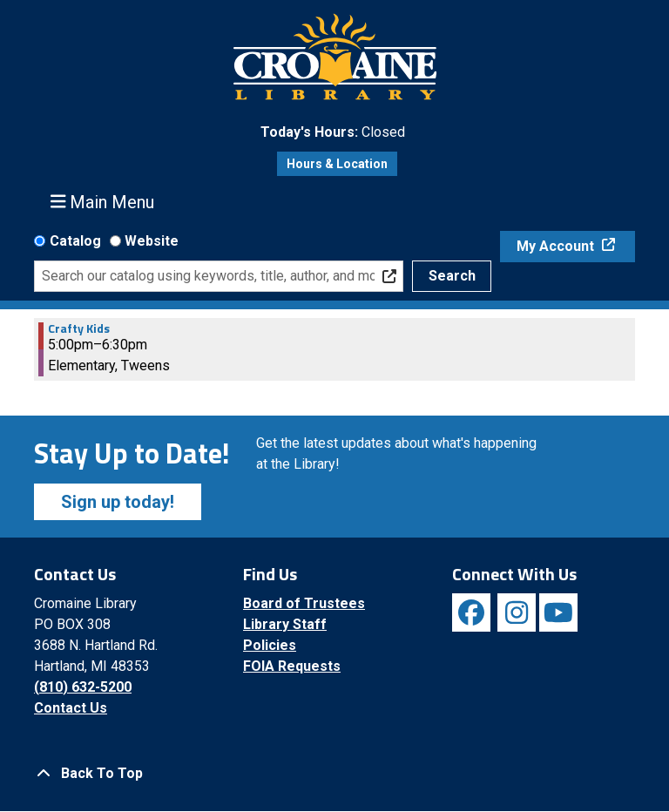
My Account (557, 246)
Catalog (75, 241)
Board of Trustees (304, 603)
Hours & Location (337, 164)
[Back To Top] (334, 774)
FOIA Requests (292, 666)
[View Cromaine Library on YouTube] (558, 612)
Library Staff (285, 624)
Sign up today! (118, 502)
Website (152, 241)
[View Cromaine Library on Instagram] (517, 612)
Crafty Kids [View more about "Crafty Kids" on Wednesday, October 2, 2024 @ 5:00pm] (79, 328)
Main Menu (103, 202)
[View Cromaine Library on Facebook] (471, 612)
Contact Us (71, 708)
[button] (333, 132)
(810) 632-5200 (83, 687)
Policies (270, 645)
